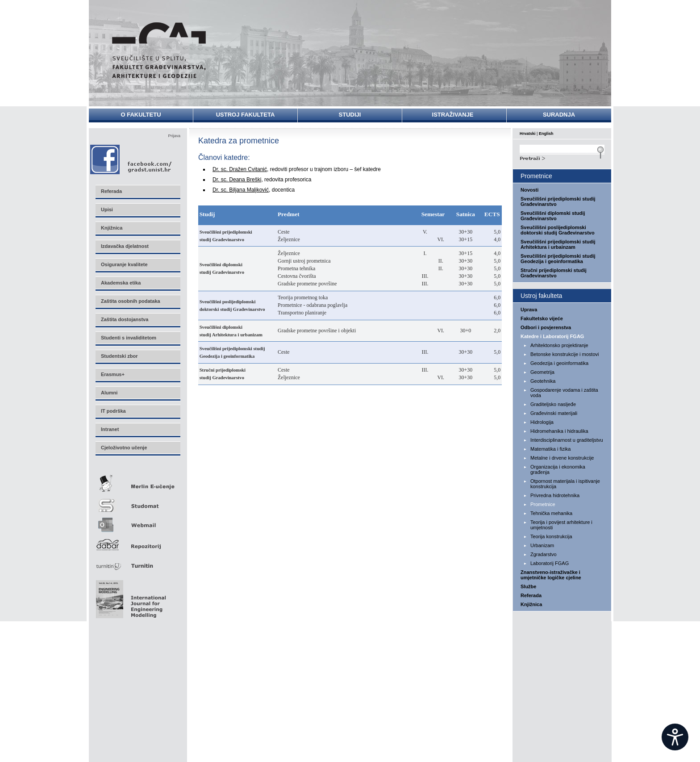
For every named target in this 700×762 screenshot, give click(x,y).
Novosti (529, 190)
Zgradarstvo (544, 554)
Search (562, 157)
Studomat (137, 502)
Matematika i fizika (550, 449)
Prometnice (543, 504)
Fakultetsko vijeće (542, 318)
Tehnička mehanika (551, 513)
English (546, 134)
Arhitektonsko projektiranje (559, 345)
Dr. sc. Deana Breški (237, 180)
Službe (528, 586)
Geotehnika (543, 381)
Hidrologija (542, 422)
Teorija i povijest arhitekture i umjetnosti (561, 525)
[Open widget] (675, 737)
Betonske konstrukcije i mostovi (565, 354)
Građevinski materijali (554, 413)
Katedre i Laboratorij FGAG (552, 336)
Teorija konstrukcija (551, 536)
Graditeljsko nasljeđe (553, 404)
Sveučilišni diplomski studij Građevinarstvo (553, 216)
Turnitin (137, 562)
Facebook (131, 159)
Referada (531, 595)
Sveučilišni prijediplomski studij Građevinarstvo (558, 201)
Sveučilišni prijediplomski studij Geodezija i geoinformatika (558, 259)
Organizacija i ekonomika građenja (558, 469)
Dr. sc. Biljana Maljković (241, 190)
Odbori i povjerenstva (546, 327)
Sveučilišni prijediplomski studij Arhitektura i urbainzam (558, 244)
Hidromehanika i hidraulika (559, 431)
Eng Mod (130, 597)
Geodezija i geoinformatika (559, 363)
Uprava (529, 310)
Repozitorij (137, 542)
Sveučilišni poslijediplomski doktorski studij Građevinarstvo (558, 230)
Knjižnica (531, 604)
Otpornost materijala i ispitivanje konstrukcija (565, 484)
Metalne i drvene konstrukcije (562, 458)
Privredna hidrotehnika (555, 495)
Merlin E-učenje (137, 482)
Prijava (174, 136)
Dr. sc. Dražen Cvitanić (240, 169)
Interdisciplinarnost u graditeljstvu (567, 440)
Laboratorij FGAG (550, 563)
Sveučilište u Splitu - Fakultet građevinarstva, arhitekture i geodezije (159, 50)
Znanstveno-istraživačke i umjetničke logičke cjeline (551, 575)
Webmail (137, 522)
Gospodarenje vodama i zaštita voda (564, 393)
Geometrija (542, 372)
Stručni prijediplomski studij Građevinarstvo (554, 273)
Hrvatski (528, 134)
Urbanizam (542, 545)
